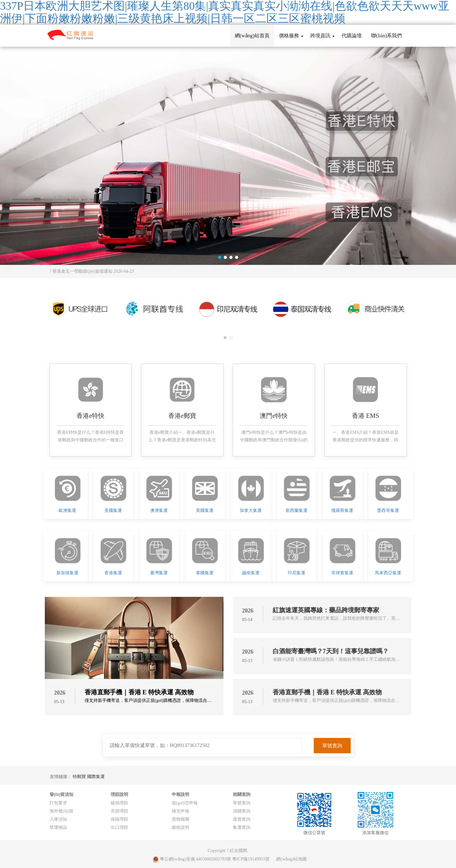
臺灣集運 (159, 573)
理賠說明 (119, 794)
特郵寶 (80, 777)
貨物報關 (181, 819)
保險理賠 (119, 819)
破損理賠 (119, 803)
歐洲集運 (67, 510)
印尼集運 (296, 573)
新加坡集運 (67, 573)
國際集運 (96, 777)
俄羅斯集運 (342, 510)
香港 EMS (365, 416)
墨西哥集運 (388, 510)
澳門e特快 (274, 416)
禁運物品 (58, 827)
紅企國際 (238, 851)
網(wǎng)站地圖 (291, 859)
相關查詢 (242, 794)
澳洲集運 (159, 510)
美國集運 (113, 510)
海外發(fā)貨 (61, 811)
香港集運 (113, 573)
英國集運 (205, 510)
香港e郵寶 (182, 416)
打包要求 (58, 803)
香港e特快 (90, 416)
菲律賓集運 (342, 573)
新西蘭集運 (296, 510)
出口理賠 (119, 827)
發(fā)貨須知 (62, 794)
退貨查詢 (242, 819)
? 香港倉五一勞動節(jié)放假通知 (92, 271)
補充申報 (181, 811)
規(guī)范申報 (185, 803)
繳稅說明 (181, 827)
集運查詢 (242, 827)
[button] (220, 257)
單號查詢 (242, 803)
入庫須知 (58, 819)
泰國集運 (205, 573)
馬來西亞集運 (388, 573)
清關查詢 (242, 811)
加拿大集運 (251, 510)
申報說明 (181, 794)
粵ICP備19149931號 (251, 859)
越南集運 (251, 573)
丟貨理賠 (119, 811)
